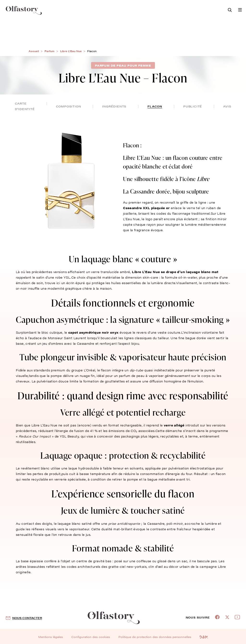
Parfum (49, 51)
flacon (155, 106)
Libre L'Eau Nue (71, 51)
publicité (193, 106)
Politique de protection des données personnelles (155, 637)
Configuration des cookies (91, 637)
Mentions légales (51, 637)
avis (227, 106)
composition (69, 106)
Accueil (34, 51)
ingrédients (114, 106)
